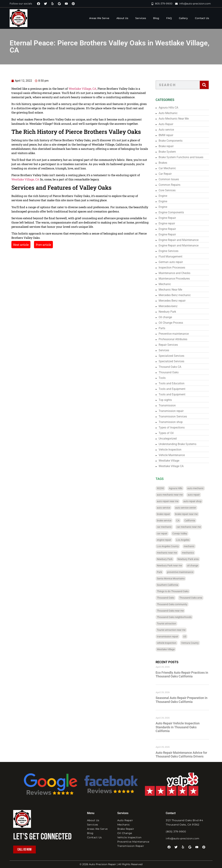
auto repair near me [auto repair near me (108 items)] (171, 501)
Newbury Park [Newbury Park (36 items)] (168, 559)
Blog (156, 18)
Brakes (166, 163)
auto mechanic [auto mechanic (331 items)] (199, 488)
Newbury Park (171, 312)
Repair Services (171, 345)
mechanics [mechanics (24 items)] (191, 553)
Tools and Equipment (175, 389)
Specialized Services (175, 356)
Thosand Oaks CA (173, 367)
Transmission (170, 405)
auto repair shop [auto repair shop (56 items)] (196, 501)
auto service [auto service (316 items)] (167, 508)
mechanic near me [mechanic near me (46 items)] (170, 553)
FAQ (169, 18)
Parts (165, 328)
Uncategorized (171, 439)
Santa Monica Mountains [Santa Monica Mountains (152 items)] (174, 578)
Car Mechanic (170, 168)
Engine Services (172, 251)
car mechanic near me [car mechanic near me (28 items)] (192, 527)
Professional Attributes (176, 339)
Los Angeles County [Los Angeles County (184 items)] (171, 546)
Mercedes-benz (171, 306)
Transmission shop (174, 422)
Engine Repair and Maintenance (182, 240)
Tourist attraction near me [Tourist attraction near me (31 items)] (174, 630)
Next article (14, 245)
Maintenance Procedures (177, 279)
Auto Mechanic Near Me (177, 119)
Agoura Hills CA (172, 108)
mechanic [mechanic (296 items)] (192, 546)
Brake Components (174, 141)
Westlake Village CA (174, 466)
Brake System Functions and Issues (184, 157)
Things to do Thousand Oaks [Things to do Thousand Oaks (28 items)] (176, 591)
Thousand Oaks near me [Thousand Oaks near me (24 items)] (173, 611)
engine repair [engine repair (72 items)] (167, 540)
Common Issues (172, 179)
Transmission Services (176, 416)
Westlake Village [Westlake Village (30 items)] (169, 649)
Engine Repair (170, 218)
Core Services (170, 190)
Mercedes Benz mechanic (178, 295)
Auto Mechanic (171, 113)
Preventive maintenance (177, 334)
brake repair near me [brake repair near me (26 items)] (190, 514)
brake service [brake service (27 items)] (167, 520)
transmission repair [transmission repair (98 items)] (171, 636)
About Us (122, 18)
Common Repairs (173, 185)
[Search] (207, 85)
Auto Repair (169, 124)
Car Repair (168, 174)
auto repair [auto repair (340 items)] (197, 495)
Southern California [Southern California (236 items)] (171, 585)
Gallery (183, 18)
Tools (165, 378)
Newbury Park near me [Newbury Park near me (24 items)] (173, 565)
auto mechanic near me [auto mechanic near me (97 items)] (173, 495)
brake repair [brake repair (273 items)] (167, 514)
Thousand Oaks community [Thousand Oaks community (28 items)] (175, 604)
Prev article (36, 245)
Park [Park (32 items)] (163, 572)
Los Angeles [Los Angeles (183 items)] (186, 540)
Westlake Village (172, 461)
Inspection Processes (175, 268)
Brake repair (169, 146)
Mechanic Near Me (174, 290)
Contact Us (202, 18)
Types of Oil (169, 433)
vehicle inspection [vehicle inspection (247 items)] (170, 643)
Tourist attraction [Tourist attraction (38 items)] (170, 624)
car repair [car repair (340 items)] (165, 533)
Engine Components (174, 212)
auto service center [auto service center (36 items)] (189, 508)
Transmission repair (174, 411)
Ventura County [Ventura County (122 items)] (193, 643)
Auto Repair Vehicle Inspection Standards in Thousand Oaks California (181, 727)
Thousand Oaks (172, 372)
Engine (166, 196)
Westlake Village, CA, (75, 89)
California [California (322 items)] (193, 520)
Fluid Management (174, 257)
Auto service (169, 130)
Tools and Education (175, 383)
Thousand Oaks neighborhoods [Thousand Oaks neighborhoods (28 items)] (177, 617)
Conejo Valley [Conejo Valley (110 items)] (183, 533)
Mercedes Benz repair (175, 301)
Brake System (170, 152)
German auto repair (174, 262)
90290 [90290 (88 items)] (164, 488)
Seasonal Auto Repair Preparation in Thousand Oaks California (185, 700)
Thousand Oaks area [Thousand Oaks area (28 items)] (194, 598)
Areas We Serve (99, 18)
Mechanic (168, 284)
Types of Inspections (175, 428)
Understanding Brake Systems (181, 444)
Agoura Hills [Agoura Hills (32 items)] (179, 488)
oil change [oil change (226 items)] (196, 565)
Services (141, 18)
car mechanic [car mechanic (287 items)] (167, 527)
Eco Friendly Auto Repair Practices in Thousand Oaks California (185, 674)
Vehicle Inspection (173, 450)
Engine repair (170, 223)
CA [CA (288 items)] (181, 520)
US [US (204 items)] (188, 636)
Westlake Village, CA (18, 179)
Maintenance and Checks (178, 273)
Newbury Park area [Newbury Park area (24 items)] (191, 559)
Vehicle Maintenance (175, 455)
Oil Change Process (174, 323)
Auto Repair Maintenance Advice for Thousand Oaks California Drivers (185, 755)
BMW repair (169, 135)
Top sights (168, 400)
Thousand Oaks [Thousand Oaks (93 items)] (169, 598)
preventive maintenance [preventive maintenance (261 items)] (183, 572)
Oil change (169, 317)
